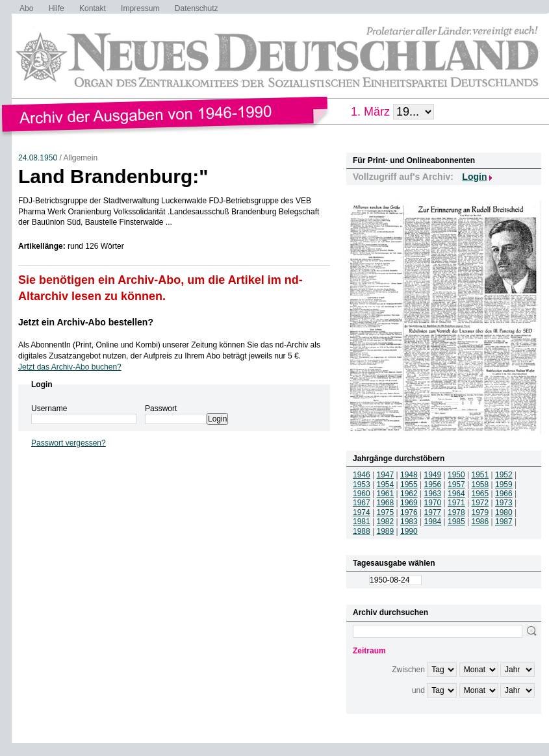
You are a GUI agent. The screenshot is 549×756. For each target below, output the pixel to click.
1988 (362, 531)
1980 (504, 512)
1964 (456, 494)
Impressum (140, 8)
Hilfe (57, 8)
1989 (386, 531)
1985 (456, 522)
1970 (433, 503)
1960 (362, 494)
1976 (409, 512)
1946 (362, 475)
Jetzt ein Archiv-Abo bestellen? (86, 322)
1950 (456, 475)
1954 (386, 485)
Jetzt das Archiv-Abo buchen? (70, 367)
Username (49, 409)
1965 (480, 494)
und (418, 690)
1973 (504, 503)
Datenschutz (197, 8)
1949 (433, 475)
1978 (456, 512)
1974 (362, 512)
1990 (409, 531)
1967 (362, 503)
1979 (480, 512)
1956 (433, 485)
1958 (480, 485)
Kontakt (93, 8)
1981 (362, 522)
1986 (480, 522)
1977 (433, 512)
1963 (433, 494)
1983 (409, 522)
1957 (456, 485)
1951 (480, 475)
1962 (409, 494)
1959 (504, 485)
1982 (386, 522)
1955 (409, 485)
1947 (386, 475)
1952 (504, 475)
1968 (386, 503)
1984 (433, 522)
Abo (26, 8)
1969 (409, 503)
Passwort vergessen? (69, 443)
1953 (362, 485)
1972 (480, 503)
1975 (386, 512)
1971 (456, 503)
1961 (386, 494)
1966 (504, 494)
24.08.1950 (38, 158)
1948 (409, 475)
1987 (504, 522)
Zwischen (408, 670)
